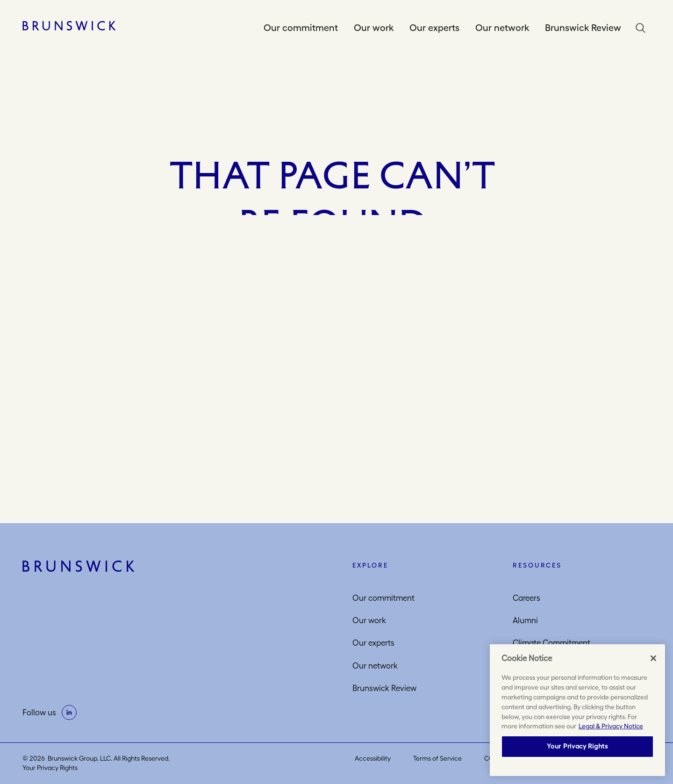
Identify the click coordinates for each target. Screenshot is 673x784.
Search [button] (643, 28)
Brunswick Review (583, 28)
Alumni (525, 620)
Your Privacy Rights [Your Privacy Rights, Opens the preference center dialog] (577, 746)
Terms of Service (437, 758)
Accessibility (373, 758)
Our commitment (301, 28)
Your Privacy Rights (50, 768)
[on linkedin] (69, 712)
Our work (374, 28)
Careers (526, 598)
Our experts (434, 28)
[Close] (653, 658)
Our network (502, 28)
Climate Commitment (551, 643)
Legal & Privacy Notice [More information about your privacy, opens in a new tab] (611, 726)
